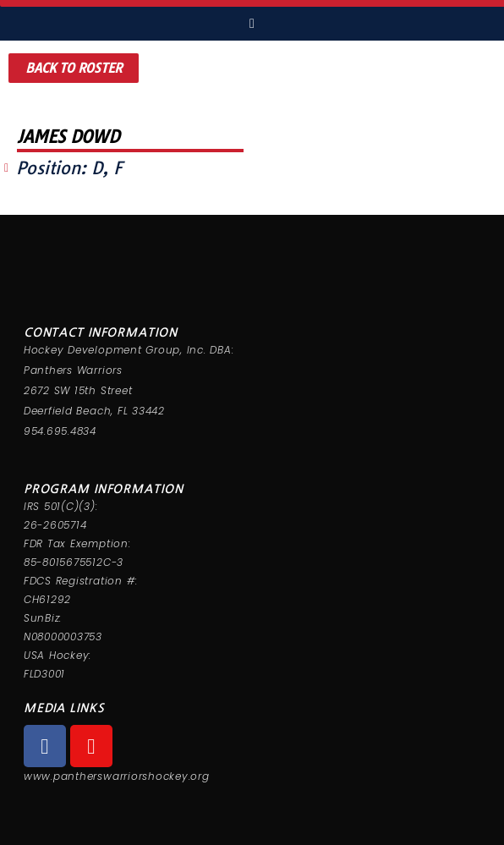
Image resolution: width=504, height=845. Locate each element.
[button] (74, 68)
